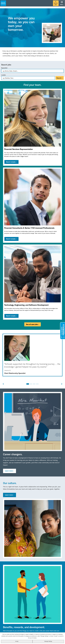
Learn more (9, 471)
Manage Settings (48, 641)
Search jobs (56, 3)
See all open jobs (32, 324)
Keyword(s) (4, 68)
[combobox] (28, 78)
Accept (17, 641)
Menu (62, 3)
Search (59, 78)
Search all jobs (11, 162)
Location (4, 75)
